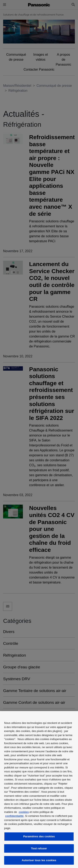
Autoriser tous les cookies (39, 860)
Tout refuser (39, 848)
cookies (24, 812)
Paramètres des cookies (39, 836)
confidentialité (14, 816)
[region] (39, 790)
